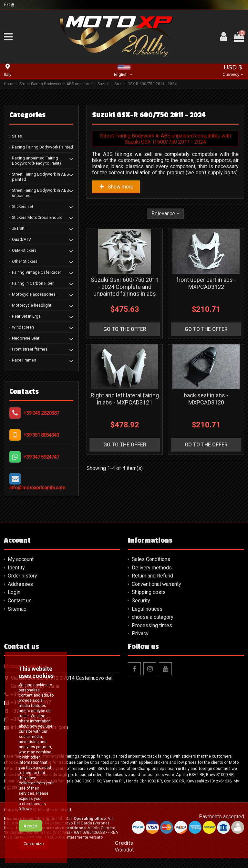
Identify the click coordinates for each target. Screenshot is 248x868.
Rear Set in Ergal (27, 316)
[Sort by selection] (165, 214)
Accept (30, 830)
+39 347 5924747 (41, 457)
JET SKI (19, 228)
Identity (16, 568)
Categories (27, 115)
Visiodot (124, 850)
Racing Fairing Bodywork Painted (42, 147)
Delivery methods (152, 568)
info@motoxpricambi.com (37, 488)
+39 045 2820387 (41, 413)
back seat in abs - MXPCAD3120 (206, 399)
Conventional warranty (156, 584)
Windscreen (23, 327)
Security (141, 601)
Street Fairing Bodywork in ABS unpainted (40, 193)
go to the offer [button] (125, 329)
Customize (34, 848)
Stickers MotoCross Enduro (37, 217)
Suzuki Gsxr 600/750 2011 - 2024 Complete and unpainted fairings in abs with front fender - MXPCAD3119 (125, 294)
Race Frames (24, 360)
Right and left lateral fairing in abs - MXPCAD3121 (125, 399)
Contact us (20, 601)
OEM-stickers (24, 250)
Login (14, 592)
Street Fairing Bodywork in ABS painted (40, 177)
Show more (116, 187)
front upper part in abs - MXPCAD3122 (206, 283)
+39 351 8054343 (41, 435)
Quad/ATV (21, 239)
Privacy (140, 633)
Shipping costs (149, 592)
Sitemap (17, 609)
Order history (22, 576)
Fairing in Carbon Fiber (33, 283)
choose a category (153, 617)
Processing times (152, 625)
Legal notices (147, 609)
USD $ (233, 71)
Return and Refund (152, 576)
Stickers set (23, 206)
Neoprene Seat (26, 338)
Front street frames (30, 349)
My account (21, 559)
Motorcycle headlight (32, 305)
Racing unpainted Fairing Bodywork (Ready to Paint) (36, 161)
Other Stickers (25, 261)
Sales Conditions (151, 559)
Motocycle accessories (34, 294)
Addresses (20, 584)
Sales (17, 136)
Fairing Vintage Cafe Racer (36, 272)
